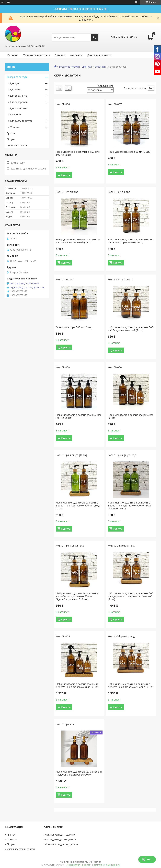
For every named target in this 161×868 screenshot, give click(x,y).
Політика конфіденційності (107, 865)
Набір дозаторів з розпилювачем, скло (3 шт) (131, 416)
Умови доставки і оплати (21, 849)
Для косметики (18, 108)
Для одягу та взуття (21, 121)
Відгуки (11, 139)
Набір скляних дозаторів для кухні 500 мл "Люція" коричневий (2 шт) (131, 329)
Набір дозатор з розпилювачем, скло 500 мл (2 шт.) (78, 153)
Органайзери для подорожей (61, 844)
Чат (147, 859)
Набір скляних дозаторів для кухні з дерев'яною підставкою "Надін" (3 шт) (130, 685)
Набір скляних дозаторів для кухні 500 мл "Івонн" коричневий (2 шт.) (131, 241)
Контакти (76, 55)
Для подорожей (19, 102)
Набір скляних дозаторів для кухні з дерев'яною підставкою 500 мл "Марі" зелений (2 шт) (130, 505)
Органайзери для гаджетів (60, 835)
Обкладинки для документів (61, 839)
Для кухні (87, 67)
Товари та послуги (35, 55)
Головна (13, 55)
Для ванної (16, 89)
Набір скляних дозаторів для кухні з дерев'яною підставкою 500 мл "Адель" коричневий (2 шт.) (77, 596)
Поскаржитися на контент (79, 865)
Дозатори (100, 67)
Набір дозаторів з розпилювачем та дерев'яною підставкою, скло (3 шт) (77, 685)
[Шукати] (95, 37)
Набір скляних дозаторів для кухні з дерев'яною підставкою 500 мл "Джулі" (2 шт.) (79, 505)
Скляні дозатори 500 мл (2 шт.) (74, 327)
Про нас (60, 55)
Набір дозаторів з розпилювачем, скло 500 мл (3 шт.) (79, 416)
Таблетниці (16, 114)
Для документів (19, 96)
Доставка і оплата (99, 55)
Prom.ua (97, 862)
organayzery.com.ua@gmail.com (27, 288)
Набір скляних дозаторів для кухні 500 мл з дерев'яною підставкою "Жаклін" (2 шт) (131, 596)
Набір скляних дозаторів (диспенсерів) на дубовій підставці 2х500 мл (79, 773)
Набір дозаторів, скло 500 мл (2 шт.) (129, 152)
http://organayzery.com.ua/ (24, 284)
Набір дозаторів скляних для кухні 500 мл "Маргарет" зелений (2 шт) (79, 241)
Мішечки (15, 127)
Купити (66, 175)
